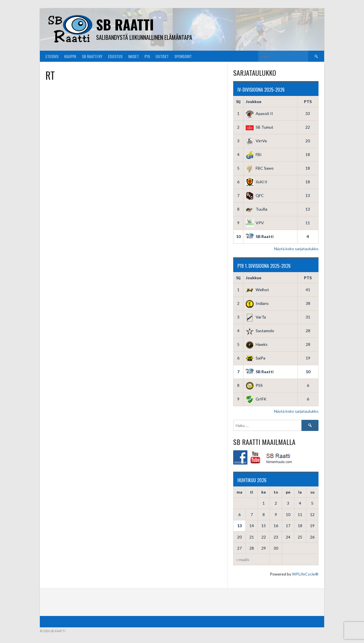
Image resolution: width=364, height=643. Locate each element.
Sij (238, 101)
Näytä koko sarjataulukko (296, 249)
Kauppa (70, 56)
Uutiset (162, 56)
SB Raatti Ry (92, 56)
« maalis (243, 559)
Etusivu (52, 56)
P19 (147, 56)
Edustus (115, 56)
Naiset (134, 56)
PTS (308, 101)
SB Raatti (125, 24)
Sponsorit (183, 56)
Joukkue (254, 101)
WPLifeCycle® (305, 574)
